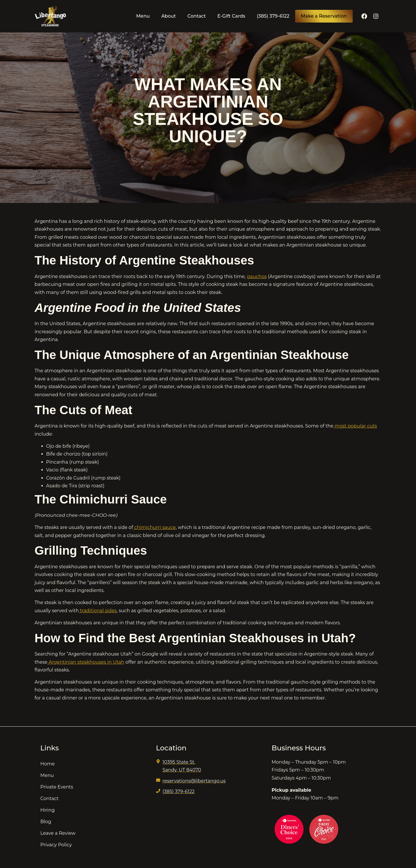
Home (48, 764)
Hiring (48, 810)
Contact (197, 16)
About (169, 16)
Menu (143, 16)
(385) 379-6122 (273, 16)
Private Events (57, 787)
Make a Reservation (324, 16)
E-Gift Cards (231, 16)
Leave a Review (58, 833)
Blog (46, 822)
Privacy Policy (56, 845)
